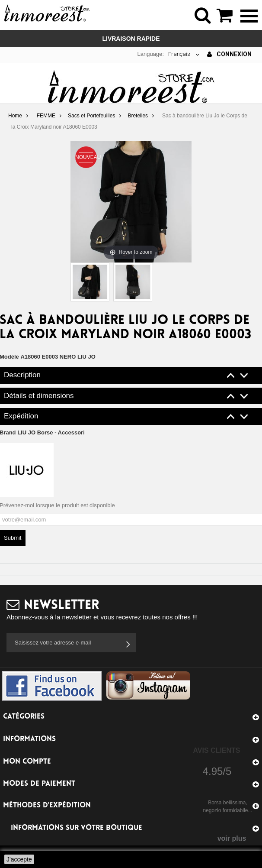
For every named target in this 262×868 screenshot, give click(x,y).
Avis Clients (216, 750)
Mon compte (27, 762)
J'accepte (19, 859)
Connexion (229, 54)
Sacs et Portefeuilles (91, 116)
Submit (13, 538)
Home (15, 116)
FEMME (46, 116)
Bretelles (138, 116)
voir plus (232, 838)
